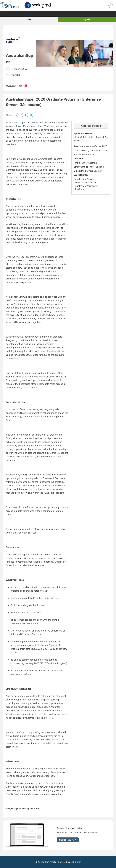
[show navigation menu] (111, 6)
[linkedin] (26, 115)
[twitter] (31, 115)
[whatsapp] (16, 115)
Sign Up (87, 19)
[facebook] (21, 115)
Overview (11, 86)
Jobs (23, 86)
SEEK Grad (76, 862)
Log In (29, 19)
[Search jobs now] (68, 840)
